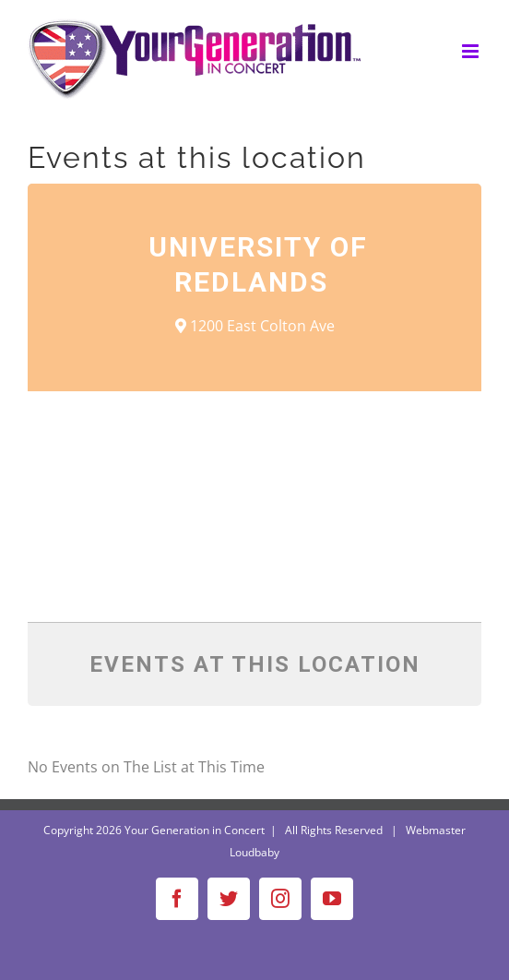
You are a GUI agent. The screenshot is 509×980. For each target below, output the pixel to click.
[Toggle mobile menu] (472, 51)
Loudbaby (254, 852)
